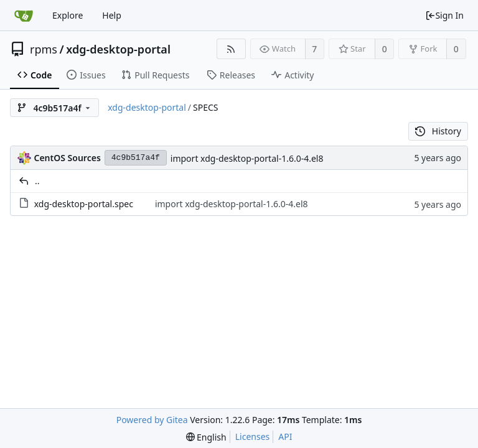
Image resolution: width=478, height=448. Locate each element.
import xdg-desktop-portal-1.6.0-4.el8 (247, 158)
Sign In (444, 15)
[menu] (206, 437)
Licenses (253, 436)
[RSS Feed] (231, 49)
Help (112, 15)
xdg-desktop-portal (118, 49)
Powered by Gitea (152, 420)
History (438, 131)
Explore (68, 15)
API (285, 436)
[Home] (24, 16)
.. (37, 181)
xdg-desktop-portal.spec (84, 204)
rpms (44, 49)
